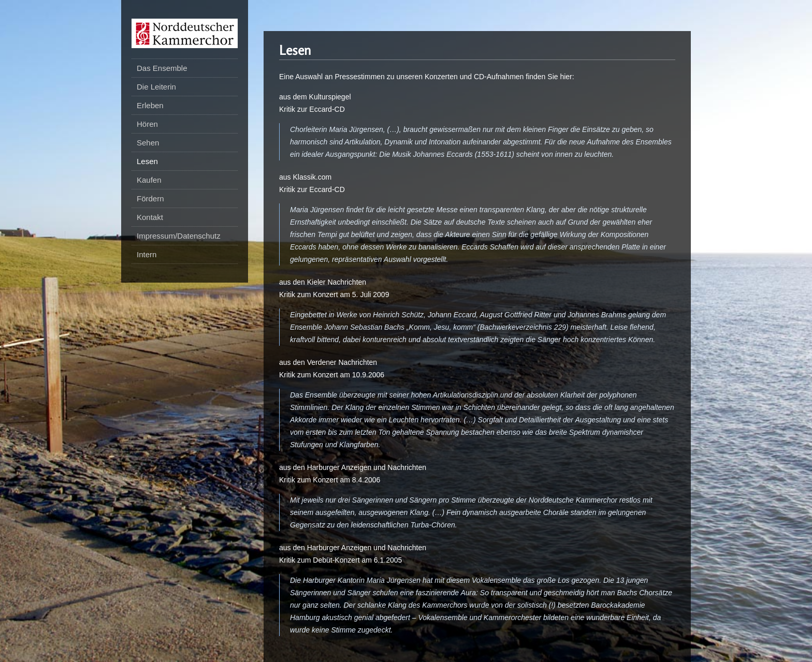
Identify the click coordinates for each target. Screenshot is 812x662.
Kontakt (150, 217)
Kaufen (149, 180)
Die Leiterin (156, 87)
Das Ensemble (162, 68)
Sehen (148, 143)
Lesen (147, 161)
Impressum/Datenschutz (179, 236)
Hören (147, 124)
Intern (147, 254)
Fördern (150, 198)
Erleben (150, 105)
